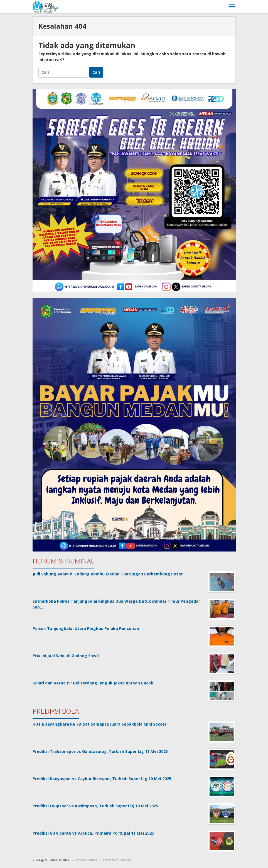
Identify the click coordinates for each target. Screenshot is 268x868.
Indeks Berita (87, 860)
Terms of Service (117, 860)
